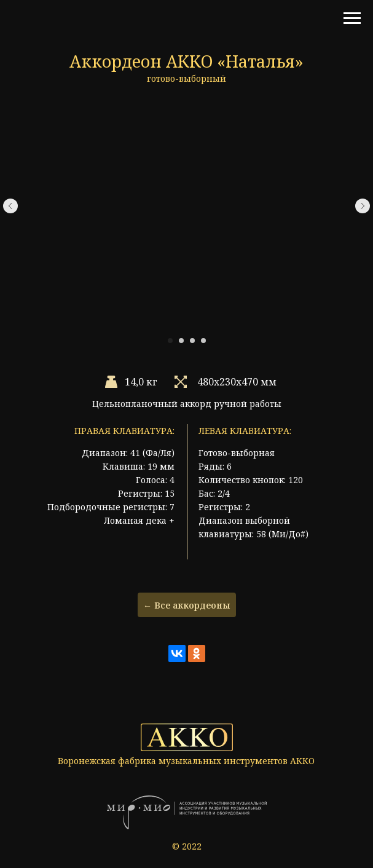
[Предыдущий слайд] (10, 206)
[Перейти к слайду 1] (170, 341)
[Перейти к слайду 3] (192, 341)
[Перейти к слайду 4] (203, 341)
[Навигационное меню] (352, 18)
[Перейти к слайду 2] (181, 341)
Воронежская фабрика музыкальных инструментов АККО (186, 761)
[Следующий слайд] (363, 206)
